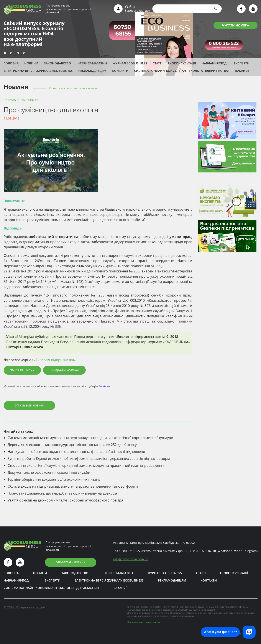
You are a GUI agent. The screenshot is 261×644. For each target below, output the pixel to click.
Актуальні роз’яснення (22, 100)
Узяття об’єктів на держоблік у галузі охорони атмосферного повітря (65, 500)
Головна (11, 63)
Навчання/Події (215, 63)
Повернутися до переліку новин (73, 88)
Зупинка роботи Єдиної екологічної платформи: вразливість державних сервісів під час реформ (89, 459)
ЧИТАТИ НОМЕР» (236, 25)
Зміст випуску (22, 370)
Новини (31, 63)
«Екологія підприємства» (55, 360)
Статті (158, 63)
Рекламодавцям (92, 71)
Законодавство (57, 63)
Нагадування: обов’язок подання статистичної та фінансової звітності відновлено (76, 452)
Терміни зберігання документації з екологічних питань (54, 479)
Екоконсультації (182, 63)
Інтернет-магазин (92, 63)
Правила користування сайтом (144, 622)
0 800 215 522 (131, 551)
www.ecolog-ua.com (204, 610)
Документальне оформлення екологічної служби (49, 472)
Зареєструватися (137, 11)
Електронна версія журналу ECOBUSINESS (38, 71)
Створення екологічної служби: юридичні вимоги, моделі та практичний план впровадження (86, 465)
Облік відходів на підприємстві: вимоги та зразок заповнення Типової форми (73, 486)
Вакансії (242, 71)
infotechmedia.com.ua (131, 559)
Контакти (120, 71)
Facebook (104, 386)
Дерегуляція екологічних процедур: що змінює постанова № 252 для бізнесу (72, 445)
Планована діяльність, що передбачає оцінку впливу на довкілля (62, 493)
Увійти (130, 6)
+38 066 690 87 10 (203, 551)
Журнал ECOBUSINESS (130, 63)
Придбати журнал (64, 370)
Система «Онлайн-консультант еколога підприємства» (182, 71)
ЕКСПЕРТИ (242, 63)
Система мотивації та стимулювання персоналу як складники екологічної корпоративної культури (90, 438)
